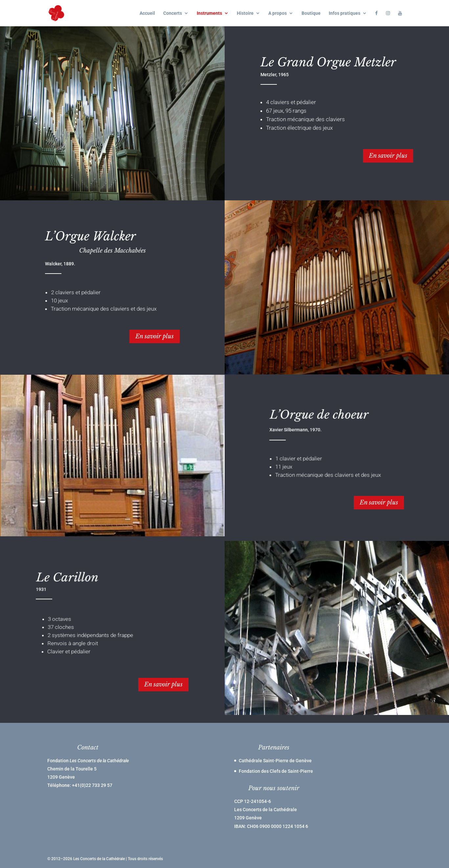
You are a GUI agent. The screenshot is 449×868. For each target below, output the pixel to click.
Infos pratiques (345, 13)
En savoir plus (388, 156)
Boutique (311, 13)
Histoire (245, 13)
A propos (278, 13)
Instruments (209, 13)
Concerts (173, 13)
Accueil (147, 13)
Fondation (88, 761)
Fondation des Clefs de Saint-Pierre (276, 771)
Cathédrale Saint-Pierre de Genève (275, 761)
